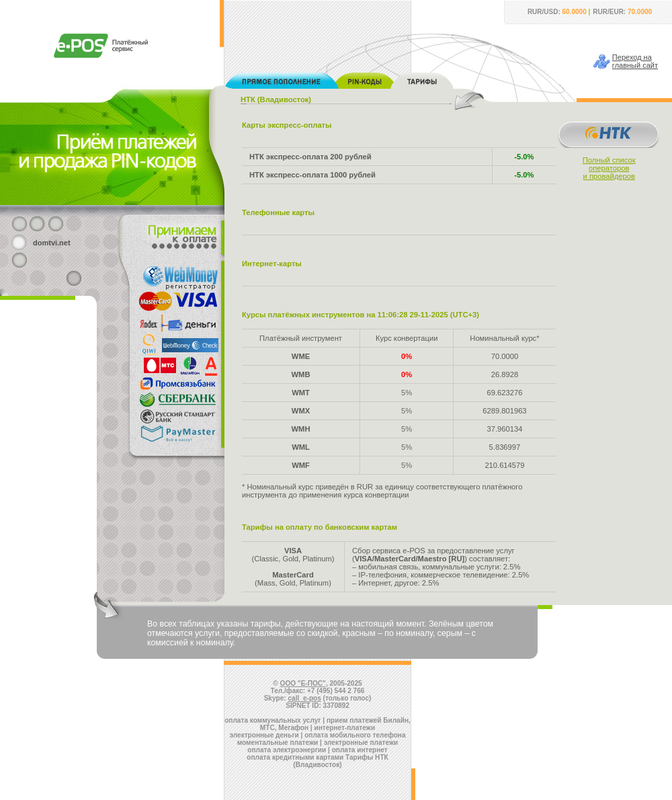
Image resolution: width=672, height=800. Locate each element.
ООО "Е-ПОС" (303, 683)
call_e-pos (305, 698)
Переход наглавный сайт (635, 61)
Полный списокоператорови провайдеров (609, 168)
